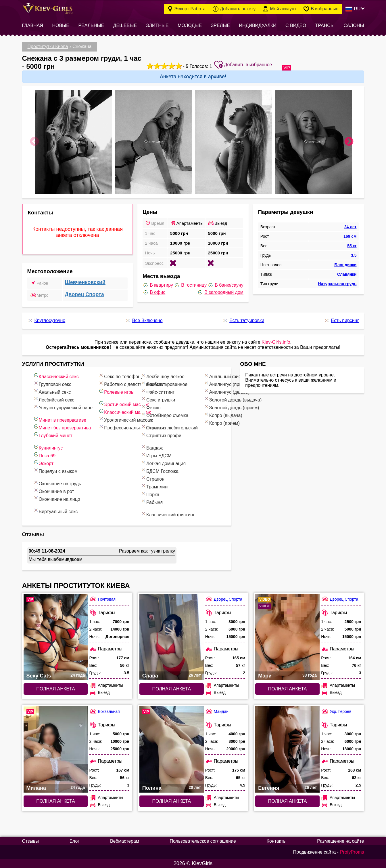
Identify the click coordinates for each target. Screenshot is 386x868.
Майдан (217, 711)
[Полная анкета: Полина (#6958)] (172, 749)
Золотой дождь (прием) (231, 407)
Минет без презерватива (62, 427)
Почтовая (103, 599)
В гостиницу (190, 285)
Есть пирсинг (341, 321)
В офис (154, 292)
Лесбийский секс (54, 399)
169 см (350, 236)
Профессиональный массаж (131, 427)
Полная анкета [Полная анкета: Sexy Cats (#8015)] (56, 689)
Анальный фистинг (227, 376)
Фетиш (151, 407)
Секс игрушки (158, 399)
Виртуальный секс (55, 511)
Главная (33, 25)
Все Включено (144, 321)
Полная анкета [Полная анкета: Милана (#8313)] (56, 801)
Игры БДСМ (156, 455)
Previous (34, 142)
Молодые (190, 25)
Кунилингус (48, 447)
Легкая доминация (163, 463)
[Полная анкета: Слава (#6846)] (172, 637)
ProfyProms (352, 852)
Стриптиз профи (161, 435)
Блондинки (345, 265)
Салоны (354, 25)
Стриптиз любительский (169, 427)
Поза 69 (44, 455)
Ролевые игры (116, 391)
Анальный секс (52, 391)
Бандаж (152, 447)
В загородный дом (220, 292)
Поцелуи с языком (55, 470)
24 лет (351, 227)
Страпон (152, 478)
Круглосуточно (46, 321)
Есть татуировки (243, 321)
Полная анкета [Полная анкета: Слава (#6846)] (172, 689)
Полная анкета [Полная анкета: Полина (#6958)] (172, 801)
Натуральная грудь (337, 284)
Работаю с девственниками (130, 383)
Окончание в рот (54, 491)
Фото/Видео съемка (165, 415)
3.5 (354, 255)
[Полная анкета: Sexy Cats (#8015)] (56, 637)
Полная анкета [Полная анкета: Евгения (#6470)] (288, 801)
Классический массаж (125, 411)
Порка (150, 494)
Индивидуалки (258, 25)
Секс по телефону (121, 376)
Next (349, 142)
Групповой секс (52, 383)
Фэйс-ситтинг (158, 391)
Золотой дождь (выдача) (233, 399)
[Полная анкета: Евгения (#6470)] (287, 749)
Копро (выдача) (223, 415)
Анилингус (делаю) (226, 391)
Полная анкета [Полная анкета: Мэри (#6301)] (288, 689)
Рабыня (152, 501)
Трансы (325, 25)
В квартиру (158, 285)
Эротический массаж (123, 404)
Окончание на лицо (57, 498)
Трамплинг (155, 486)
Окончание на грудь (57, 483)
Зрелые (220, 25)
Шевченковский (85, 282)
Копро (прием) (222, 422)
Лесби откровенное (164, 383)
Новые (61, 25)
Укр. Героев (336, 711)
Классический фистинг (168, 514)
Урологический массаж (126, 419)
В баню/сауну (225, 285)
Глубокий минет (53, 435)
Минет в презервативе (60, 419)
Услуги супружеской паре (63, 407)
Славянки (347, 274)
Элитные (157, 25)
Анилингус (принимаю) (231, 383)
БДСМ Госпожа (160, 470)
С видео (296, 25)
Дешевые (125, 25)
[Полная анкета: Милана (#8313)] (56, 749)
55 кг (352, 246)
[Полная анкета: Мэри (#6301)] (287, 637)
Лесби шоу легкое (163, 376)
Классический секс (56, 376)
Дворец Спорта (85, 294)
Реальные (91, 25)
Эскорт (43, 463)
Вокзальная (105, 711)
